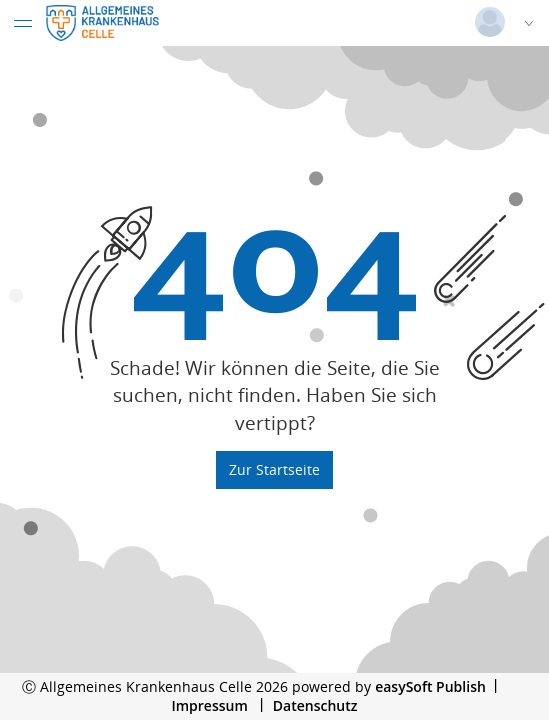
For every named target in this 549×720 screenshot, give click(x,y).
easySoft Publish (430, 686)
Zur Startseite (274, 469)
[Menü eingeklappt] (23, 23)
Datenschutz (315, 705)
